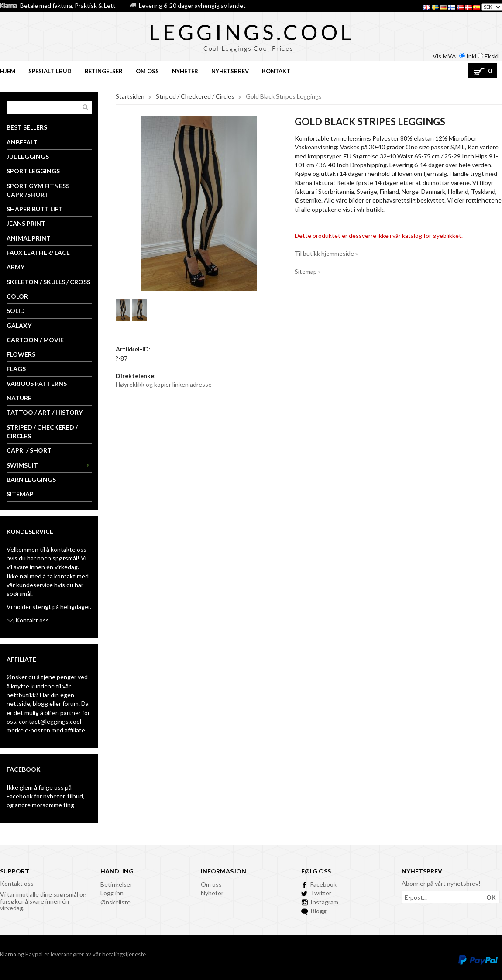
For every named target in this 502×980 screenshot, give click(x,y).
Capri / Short (29, 450)
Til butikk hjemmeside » (326, 253)
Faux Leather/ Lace (38, 253)
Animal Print (29, 238)
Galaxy (19, 325)
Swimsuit (49, 465)
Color (17, 296)
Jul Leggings (28, 156)
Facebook (20, 796)
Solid (16, 311)
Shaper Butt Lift (35, 209)
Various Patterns (37, 383)
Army (15, 267)
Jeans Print (26, 223)
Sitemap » (308, 271)
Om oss (211, 884)
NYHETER (185, 71)
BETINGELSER (104, 71)
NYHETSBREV (230, 71)
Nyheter (212, 893)
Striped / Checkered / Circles (42, 432)
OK (491, 897)
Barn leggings (31, 480)
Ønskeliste (115, 902)
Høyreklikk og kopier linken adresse (164, 384)
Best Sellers (27, 127)
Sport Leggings (33, 171)
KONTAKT (276, 71)
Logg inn (112, 893)
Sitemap (20, 494)
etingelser (118, 884)
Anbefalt (22, 142)
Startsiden (130, 96)
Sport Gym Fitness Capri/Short (38, 190)
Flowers (21, 354)
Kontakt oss (32, 620)
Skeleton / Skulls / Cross (48, 282)
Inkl (471, 56)
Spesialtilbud (50, 71)
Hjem (8, 71)
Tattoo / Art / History (45, 412)
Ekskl (492, 56)
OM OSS (147, 71)
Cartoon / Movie (35, 340)
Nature (19, 398)
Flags (16, 369)
